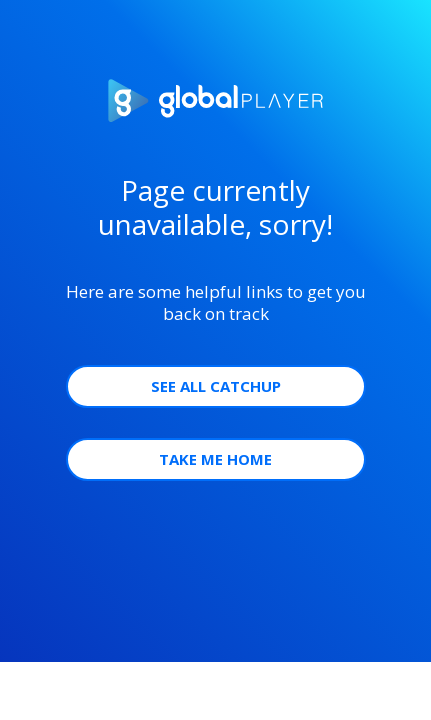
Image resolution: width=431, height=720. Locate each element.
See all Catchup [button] (216, 386)
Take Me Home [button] (215, 459)
